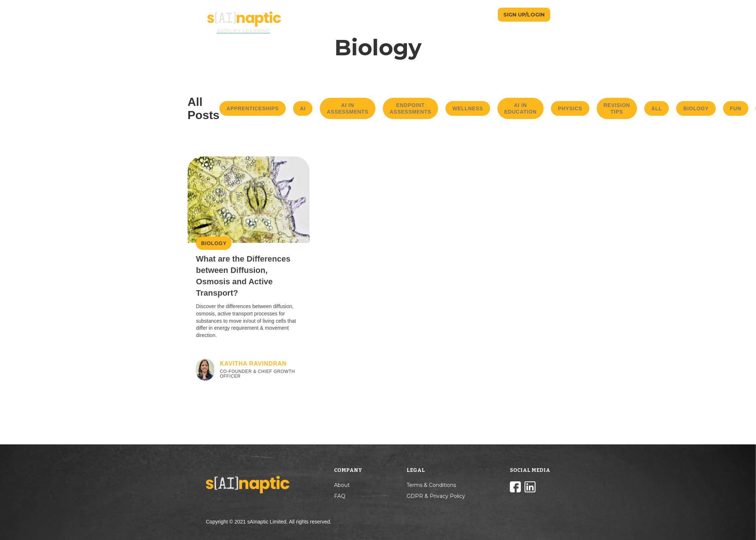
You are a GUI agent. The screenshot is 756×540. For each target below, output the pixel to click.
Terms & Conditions (431, 485)
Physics (570, 108)
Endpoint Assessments (411, 108)
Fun (736, 108)
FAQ (340, 496)
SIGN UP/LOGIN (524, 15)
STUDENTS (421, 14)
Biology (696, 108)
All (657, 108)
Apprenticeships (253, 108)
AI (303, 108)
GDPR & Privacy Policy (436, 496)
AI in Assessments (348, 108)
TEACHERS (456, 14)
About (342, 485)
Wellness (468, 108)
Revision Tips (617, 108)
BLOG (486, 14)
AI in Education (520, 108)
